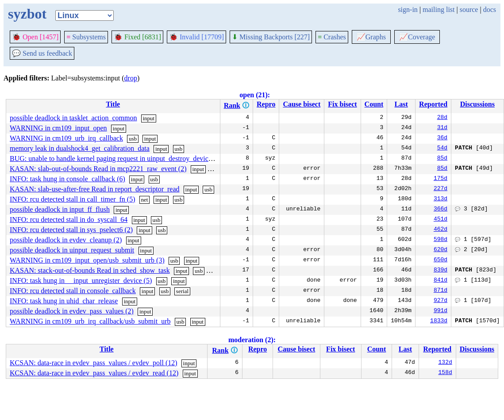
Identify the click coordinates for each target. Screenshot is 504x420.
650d (441, 260)
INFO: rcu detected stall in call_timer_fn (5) (72, 199)
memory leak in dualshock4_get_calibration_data (80, 148)
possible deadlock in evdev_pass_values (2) (72, 311)
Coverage (417, 37)
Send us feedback (42, 53)
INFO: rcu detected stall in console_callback (73, 291)
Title (113, 104)
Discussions (477, 104)
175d (441, 179)
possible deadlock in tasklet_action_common (73, 118)
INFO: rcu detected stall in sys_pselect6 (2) (71, 230)
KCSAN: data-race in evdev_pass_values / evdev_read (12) (94, 373)
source (469, 10)
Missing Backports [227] (271, 37)
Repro (266, 104)
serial (216, 271)
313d (441, 199)
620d (441, 250)
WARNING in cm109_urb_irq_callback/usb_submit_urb (90, 321)
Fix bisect (342, 104)
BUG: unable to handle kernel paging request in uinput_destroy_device (111, 158)
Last (401, 104)
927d (441, 301)
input (148, 118)
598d (441, 240)
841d (441, 281)
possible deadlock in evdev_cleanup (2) (66, 240)
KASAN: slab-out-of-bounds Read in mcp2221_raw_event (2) (98, 169)
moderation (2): (252, 340)
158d (445, 373)
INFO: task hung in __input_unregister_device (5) (81, 281)
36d (442, 138)
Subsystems (86, 37)
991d (441, 311)
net (144, 200)
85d (442, 159)
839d (441, 271)
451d (441, 220)
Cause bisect (302, 104)
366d (441, 210)
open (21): (255, 95)
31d (442, 128)
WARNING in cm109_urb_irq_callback (66, 138)
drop (131, 78)
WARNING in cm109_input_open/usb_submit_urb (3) (87, 260)
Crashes (332, 37)
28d (442, 118)
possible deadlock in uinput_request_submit (72, 250)
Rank (232, 105)
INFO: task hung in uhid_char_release (64, 301)
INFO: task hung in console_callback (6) (67, 179)
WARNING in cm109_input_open (58, 128)
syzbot (27, 14)
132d (445, 363)
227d (441, 189)
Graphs (371, 37)
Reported (433, 104)
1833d (439, 321)
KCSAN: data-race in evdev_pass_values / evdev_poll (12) (94, 363)
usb (133, 139)
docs (490, 10)
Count (374, 104)
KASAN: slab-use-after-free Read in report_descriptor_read (95, 189)
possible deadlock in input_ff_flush (60, 209)
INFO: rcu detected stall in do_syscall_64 (69, 220)
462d (441, 230)
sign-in (408, 10)
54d (442, 149)
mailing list (439, 10)
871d (441, 291)
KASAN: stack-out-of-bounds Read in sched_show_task (90, 270)
